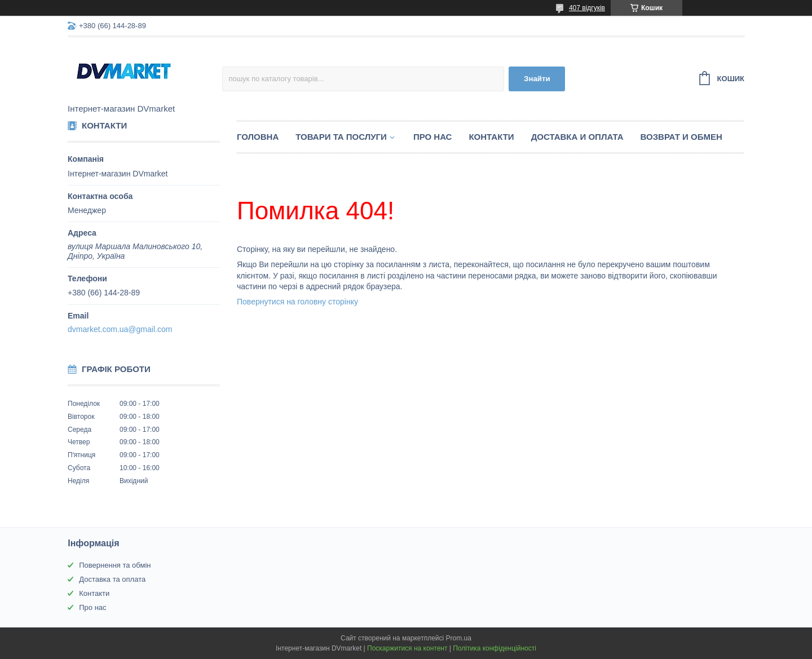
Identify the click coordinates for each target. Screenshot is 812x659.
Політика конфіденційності (495, 648)
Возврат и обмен (681, 137)
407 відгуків (587, 8)
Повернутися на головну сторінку (297, 302)
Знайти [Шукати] (537, 79)
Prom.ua (459, 638)
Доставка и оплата (577, 137)
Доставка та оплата (112, 579)
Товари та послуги (341, 137)
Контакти (491, 137)
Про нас (433, 137)
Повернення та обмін (115, 565)
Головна (258, 137)
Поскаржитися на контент (407, 648)
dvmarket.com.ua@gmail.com (120, 329)
